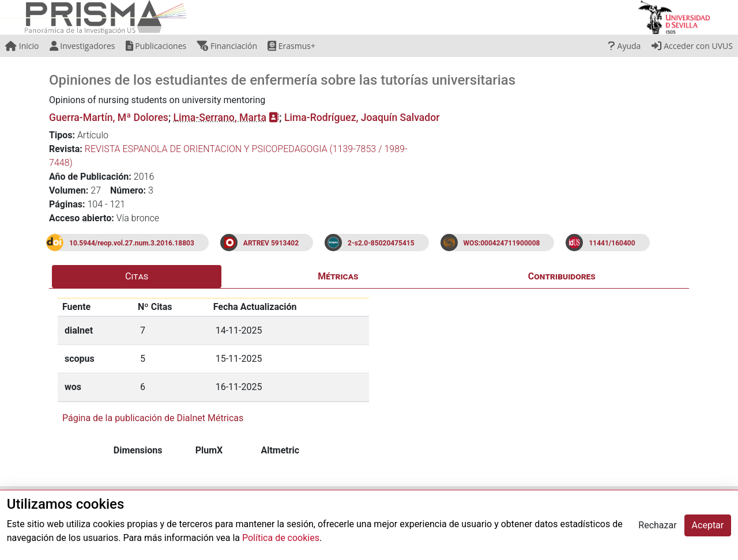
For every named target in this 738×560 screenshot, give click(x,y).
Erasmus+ (291, 46)
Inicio (22, 46)
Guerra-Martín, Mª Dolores (109, 118)
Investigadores (82, 46)
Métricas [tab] (338, 276)
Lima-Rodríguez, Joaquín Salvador (362, 118)
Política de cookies (281, 538)
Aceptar (708, 525)
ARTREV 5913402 (271, 243)
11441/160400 (612, 243)
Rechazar (657, 525)
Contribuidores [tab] (562, 276)
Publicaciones (156, 46)
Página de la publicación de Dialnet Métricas (153, 418)
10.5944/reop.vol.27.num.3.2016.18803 (132, 243)
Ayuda (624, 46)
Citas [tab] (137, 276)
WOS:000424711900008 (502, 243)
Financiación (227, 46)
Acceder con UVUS (692, 46)
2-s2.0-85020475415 (381, 243)
